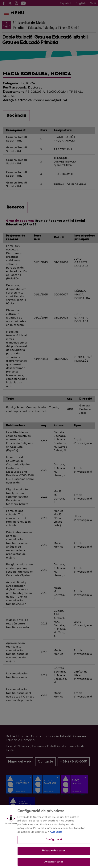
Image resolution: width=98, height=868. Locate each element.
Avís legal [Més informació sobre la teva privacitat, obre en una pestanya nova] (56, 835)
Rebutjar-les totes (54, 854)
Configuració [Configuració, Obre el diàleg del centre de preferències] (54, 843)
